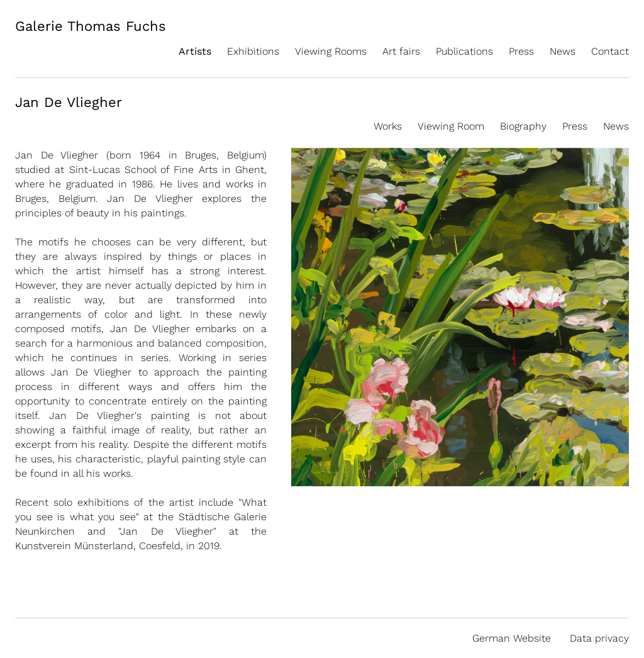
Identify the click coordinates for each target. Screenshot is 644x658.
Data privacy (599, 638)
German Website (512, 638)
